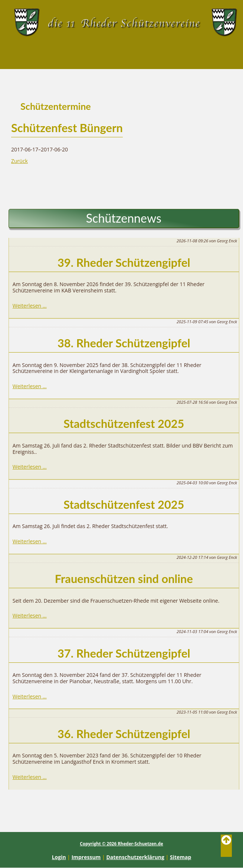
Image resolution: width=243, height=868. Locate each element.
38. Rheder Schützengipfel (124, 343)
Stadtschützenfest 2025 (124, 424)
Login (59, 857)
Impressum (86, 857)
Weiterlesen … (30, 306)
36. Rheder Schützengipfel (124, 734)
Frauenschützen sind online (124, 579)
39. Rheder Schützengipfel (124, 263)
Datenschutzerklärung (135, 857)
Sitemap (180, 857)
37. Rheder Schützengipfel (124, 653)
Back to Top (226, 846)
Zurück (19, 161)
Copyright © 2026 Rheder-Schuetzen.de (121, 844)
